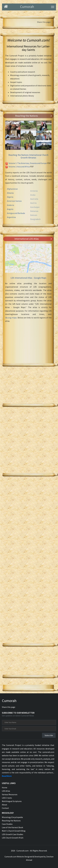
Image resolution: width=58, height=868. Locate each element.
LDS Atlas (6, 791)
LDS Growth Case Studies (13, 834)
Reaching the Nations (11, 821)
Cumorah (9, 701)
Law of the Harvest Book (12, 827)
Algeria (10, 199)
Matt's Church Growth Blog (14, 831)
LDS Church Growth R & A (13, 838)
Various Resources (10, 794)
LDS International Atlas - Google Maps (28, 279)
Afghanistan (12, 191)
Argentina (11, 220)
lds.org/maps (11, 319)
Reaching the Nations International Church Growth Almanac (28, 157)
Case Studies (7, 824)
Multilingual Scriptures (12, 801)
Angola (10, 212)
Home (5, 788)
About (5, 805)
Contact (5, 808)
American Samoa (14, 203)
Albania (10, 195)
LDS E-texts (7, 798)
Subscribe (49, 735)
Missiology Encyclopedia (12, 817)
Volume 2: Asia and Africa (19, 168)
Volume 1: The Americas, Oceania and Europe (28, 164)
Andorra (11, 207)
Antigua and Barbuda (16, 216)
